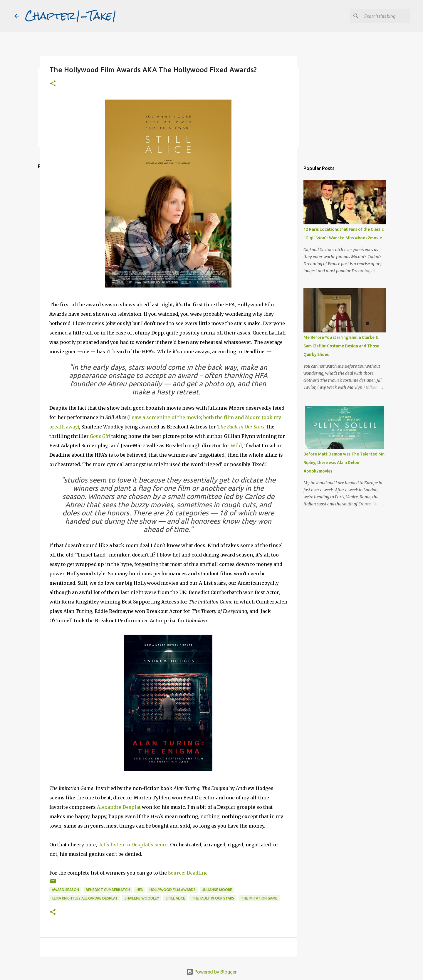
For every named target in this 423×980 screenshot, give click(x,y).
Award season (65, 890)
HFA (140, 890)
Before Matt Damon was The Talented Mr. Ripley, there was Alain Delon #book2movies (344, 463)
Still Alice (175, 898)
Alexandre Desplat (119, 807)
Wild (236, 446)
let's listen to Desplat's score (134, 845)
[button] (53, 84)
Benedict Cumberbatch (108, 890)
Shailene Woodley (142, 898)
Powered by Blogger (211, 972)
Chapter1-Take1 (71, 16)
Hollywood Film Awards (173, 890)
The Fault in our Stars (213, 898)
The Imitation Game (259, 898)
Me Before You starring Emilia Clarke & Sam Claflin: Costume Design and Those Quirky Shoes (341, 346)
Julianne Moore (217, 890)
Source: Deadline (188, 873)
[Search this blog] (379, 16)
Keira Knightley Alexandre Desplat (85, 898)
